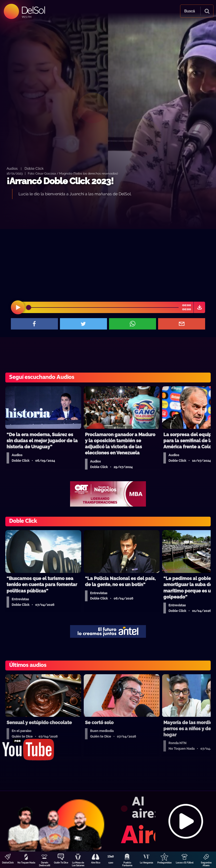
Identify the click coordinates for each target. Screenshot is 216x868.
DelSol (33, 10)
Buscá (189, 11)
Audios (12, 168)
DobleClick (8, 863)
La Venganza (146, 863)
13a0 (111, 863)
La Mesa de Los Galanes (78, 864)
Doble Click (34, 168)
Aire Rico (96, 863)
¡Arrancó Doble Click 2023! (60, 181)
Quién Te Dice (61, 863)
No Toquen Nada (26, 863)
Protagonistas (164, 863)
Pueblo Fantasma (127, 864)
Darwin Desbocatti (45, 864)
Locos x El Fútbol (185, 863)
